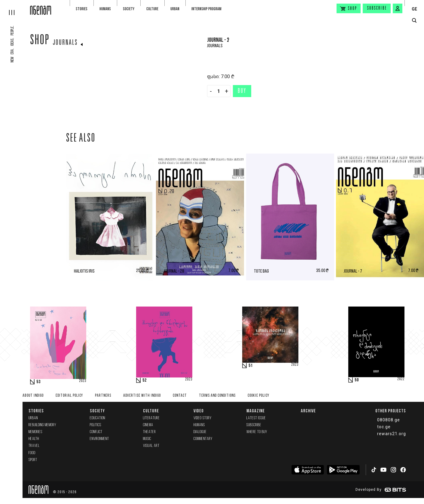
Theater (149, 432)
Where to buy (257, 432)
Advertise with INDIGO (142, 396)
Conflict (96, 432)
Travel (34, 446)
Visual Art (151, 446)
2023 (83, 381)
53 (38, 382)
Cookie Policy (258, 396)
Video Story (203, 418)
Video (199, 411)
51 (251, 366)
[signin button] (398, 8)
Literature (151, 418)
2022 (401, 379)
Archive (308, 411)
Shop (40, 41)
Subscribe (377, 8)
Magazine (256, 411)
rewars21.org (392, 434)
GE (414, 9)
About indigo (33, 396)
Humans (105, 9)
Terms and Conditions (217, 396)
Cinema (148, 425)
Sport (33, 460)
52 (145, 380)
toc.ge (384, 427)
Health (34, 439)
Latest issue (256, 418)
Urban (175, 9)
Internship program (206, 9)
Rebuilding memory (42, 425)
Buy (242, 91)
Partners (103, 396)
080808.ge (389, 420)
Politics (96, 425)
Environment (99, 439)
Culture (152, 9)
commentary (203, 439)
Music (147, 439)
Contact (180, 396)
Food (32, 453)
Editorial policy (69, 396)
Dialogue (200, 432)
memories (35, 432)
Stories (82, 9)
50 (357, 380)
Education (98, 418)
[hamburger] (15, 8)
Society (129, 9)
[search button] (414, 21)
